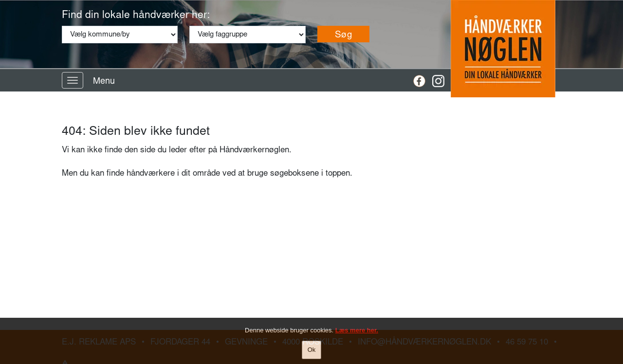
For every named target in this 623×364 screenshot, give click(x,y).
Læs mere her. (357, 330)
